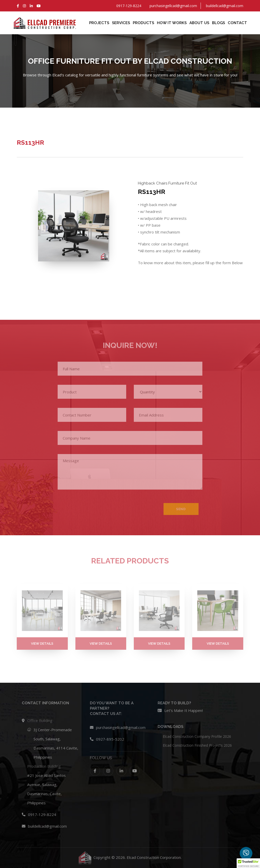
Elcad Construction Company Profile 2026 (197, 736)
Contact (237, 23)
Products (143, 23)
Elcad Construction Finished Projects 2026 (197, 745)
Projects (99, 23)
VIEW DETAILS (42, 644)
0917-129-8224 (42, 814)
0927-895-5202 (110, 739)
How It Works (172, 23)
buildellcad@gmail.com (47, 826)
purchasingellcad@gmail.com (121, 727)
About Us (199, 23)
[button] (248, 863)
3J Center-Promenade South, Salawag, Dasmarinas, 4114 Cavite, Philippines (56, 743)
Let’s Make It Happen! (184, 710)
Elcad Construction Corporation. (154, 857)
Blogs (218, 23)
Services (121, 23)
